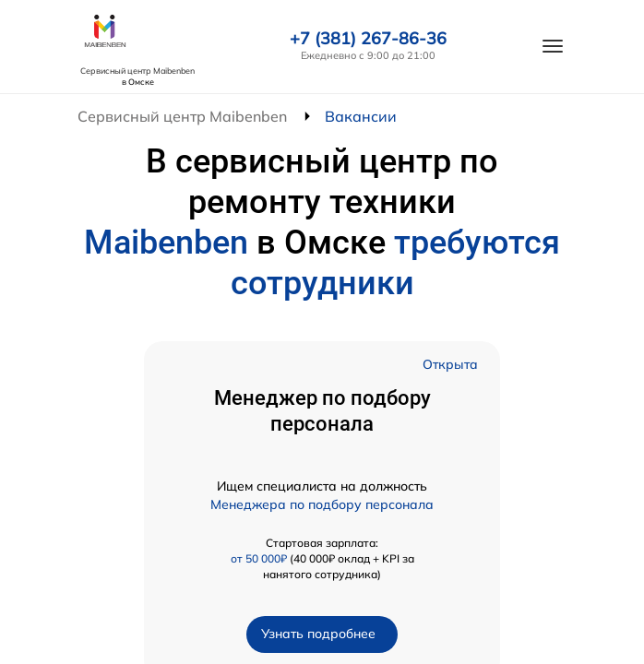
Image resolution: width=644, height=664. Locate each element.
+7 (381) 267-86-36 (368, 39)
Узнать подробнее (318, 634)
